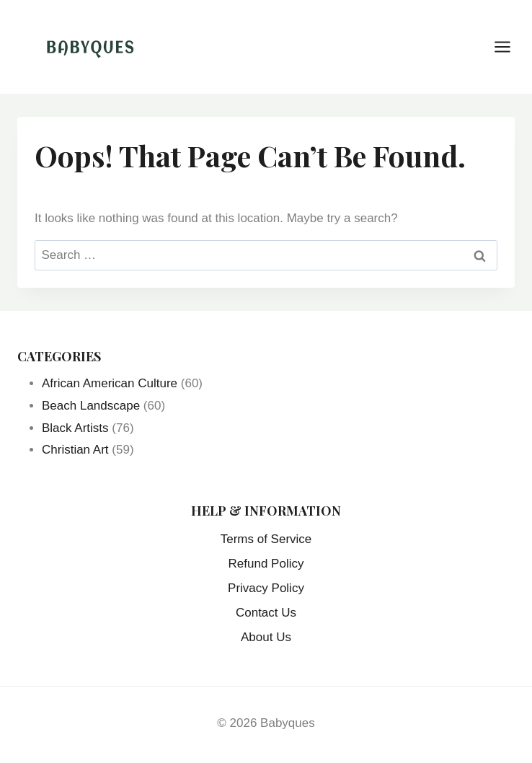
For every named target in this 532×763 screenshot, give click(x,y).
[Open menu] (510, 47)
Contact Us (266, 613)
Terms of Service (266, 539)
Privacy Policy (266, 588)
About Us (266, 637)
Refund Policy (266, 564)
